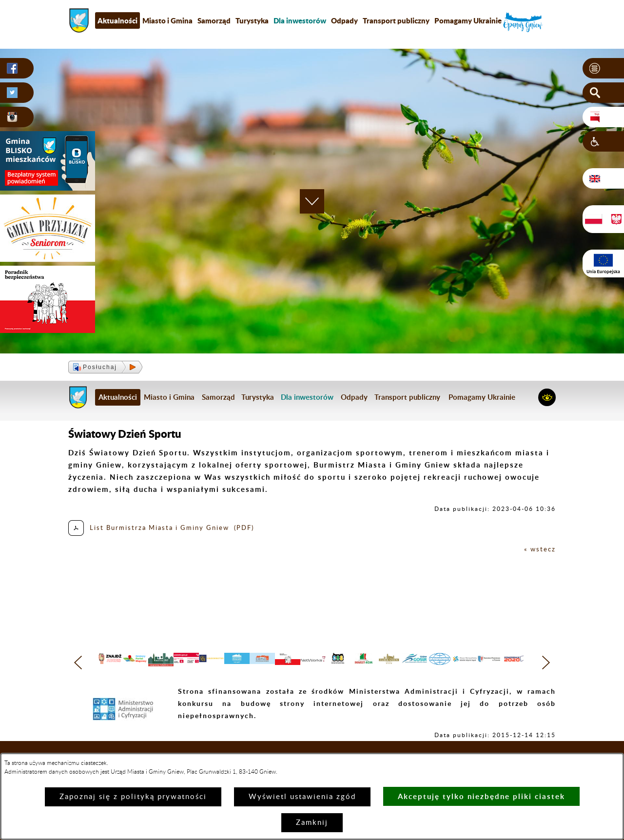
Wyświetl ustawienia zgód (302, 797)
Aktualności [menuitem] (117, 20)
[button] (603, 69)
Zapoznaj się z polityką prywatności (133, 797)
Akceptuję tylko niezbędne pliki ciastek (481, 796)
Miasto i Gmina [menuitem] (167, 20)
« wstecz (538, 549)
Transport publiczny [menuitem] (396, 20)
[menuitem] (300, 20)
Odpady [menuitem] (344, 20)
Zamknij (312, 823)
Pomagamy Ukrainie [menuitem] (468, 20)
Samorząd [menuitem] (214, 20)
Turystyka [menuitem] (252, 20)
